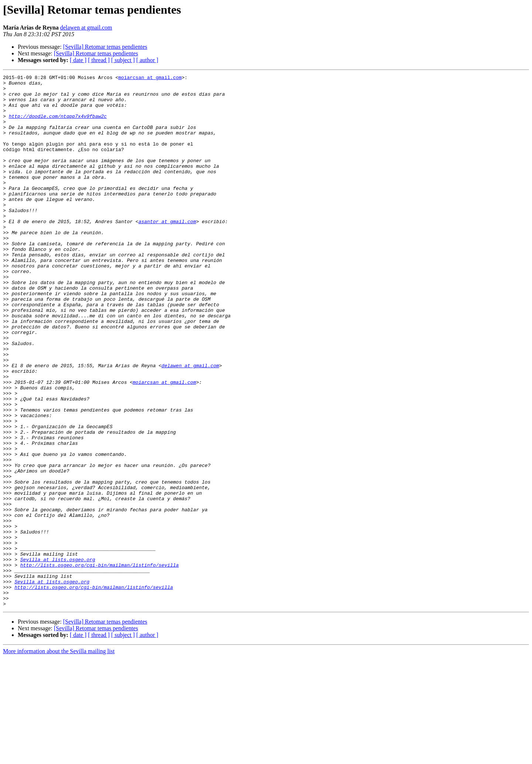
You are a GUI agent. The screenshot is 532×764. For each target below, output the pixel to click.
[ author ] (147, 60)
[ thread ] (99, 60)
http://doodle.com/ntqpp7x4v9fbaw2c (58, 125)
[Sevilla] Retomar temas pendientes (105, 47)
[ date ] (78, 60)
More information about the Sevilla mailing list (59, 758)
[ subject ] (123, 60)
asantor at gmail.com (167, 251)
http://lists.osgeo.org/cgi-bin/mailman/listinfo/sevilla (100, 664)
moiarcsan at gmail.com (150, 78)
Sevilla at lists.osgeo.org (58, 657)
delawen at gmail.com (86, 28)
